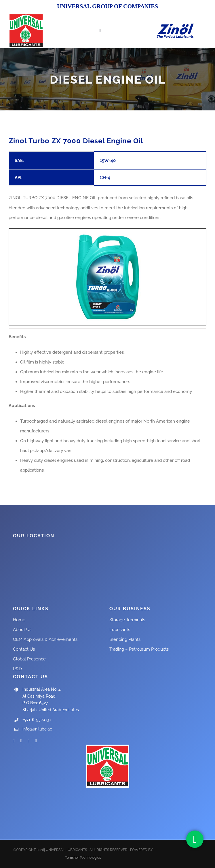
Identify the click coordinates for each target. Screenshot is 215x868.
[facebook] (14, 741)
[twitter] (21, 741)
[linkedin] (36, 741)
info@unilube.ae (37, 729)
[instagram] (29, 741)
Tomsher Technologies (83, 858)
